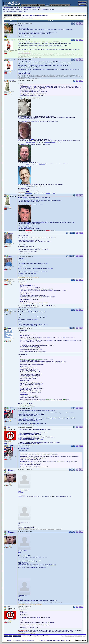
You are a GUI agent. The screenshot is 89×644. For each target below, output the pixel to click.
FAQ (69, 641)
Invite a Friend (64, 641)
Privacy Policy (49, 641)
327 (74, 15)
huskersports (12, 40)
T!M (9, 427)
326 (72, 15)
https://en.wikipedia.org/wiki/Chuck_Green (30, 435)
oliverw (10, 310)
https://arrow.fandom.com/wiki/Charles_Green (31, 440)
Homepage (29, 186)
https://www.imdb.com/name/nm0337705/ (30, 438)
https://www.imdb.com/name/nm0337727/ (30, 433)
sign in (20, 11)
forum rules (30, 8)
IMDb (20, 491)
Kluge (10, 329)
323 (66, 15)
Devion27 (11, 233)
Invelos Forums (26, 15)
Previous (80, 15)
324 (68, 15)
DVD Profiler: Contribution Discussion (40, 15)
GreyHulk (11, 408)
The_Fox (10, 23)
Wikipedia (29, 142)
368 (76, 15)
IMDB (28, 119)
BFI (19, 553)
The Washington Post (50, 142)
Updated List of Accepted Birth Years (26, 406)
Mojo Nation (42, 164)
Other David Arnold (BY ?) (25, 404)
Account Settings (56, 641)
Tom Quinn (23, 86)
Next (85, 15)
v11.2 (54, 193)
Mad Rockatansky (11, 470)
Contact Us (42, 641)
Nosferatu (11, 280)
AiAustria (11, 80)
